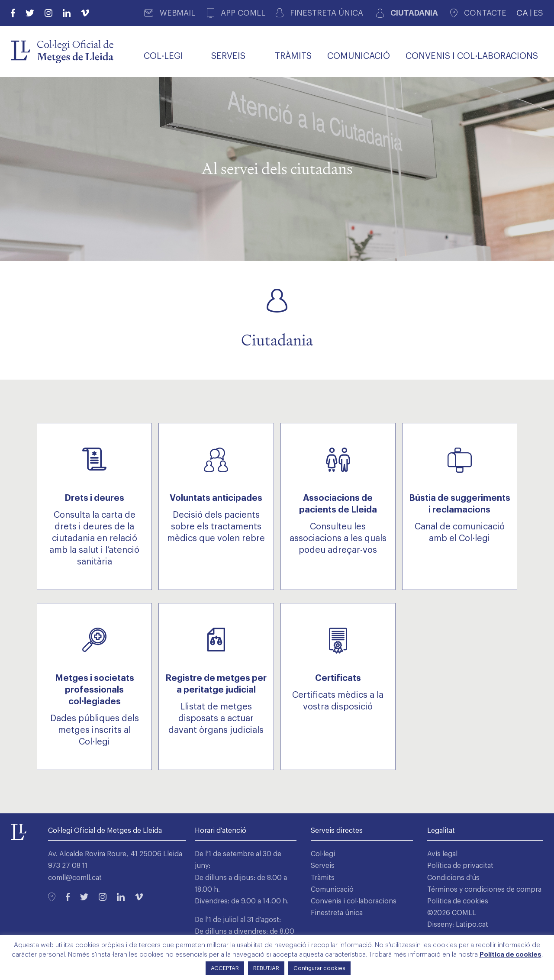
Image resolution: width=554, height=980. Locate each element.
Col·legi (323, 854)
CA (522, 13)
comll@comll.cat (75, 878)
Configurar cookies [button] (319, 968)
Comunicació (332, 890)
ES (538, 13)
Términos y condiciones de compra (484, 890)
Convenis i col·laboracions (354, 901)
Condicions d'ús (453, 878)
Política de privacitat (460, 866)
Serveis (323, 866)
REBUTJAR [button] (266, 968)
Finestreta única (337, 913)
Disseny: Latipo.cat (458, 925)
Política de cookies (458, 901)
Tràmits (323, 878)
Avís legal (442, 854)
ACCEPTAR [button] (225, 968)
